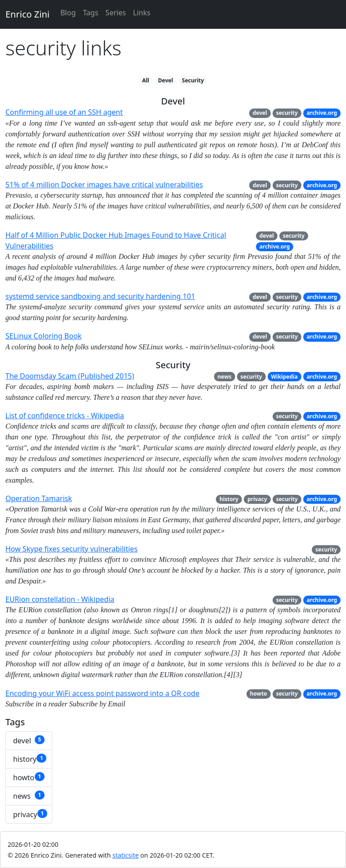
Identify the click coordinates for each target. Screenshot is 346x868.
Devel (166, 80)
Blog (68, 13)
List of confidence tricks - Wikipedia (65, 416)
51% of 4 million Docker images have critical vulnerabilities (104, 185)
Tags (91, 13)
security (287, 113)
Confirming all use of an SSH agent (64, 112)
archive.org (322, 113)
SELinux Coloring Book (43, 336)
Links (142, 13)
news (225, 377)
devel (260, 113)
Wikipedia (284, 377)
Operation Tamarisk (39, 498)
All (145, 80)
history (229, 499)
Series (116, 13)
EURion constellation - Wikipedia (60, 599)
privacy (257, 499)
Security (193, 80)
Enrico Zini (27, 14)
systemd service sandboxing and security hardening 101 (100, 296)
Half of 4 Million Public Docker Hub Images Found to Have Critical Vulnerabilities (116, 240)
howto (259, 694)
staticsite (126, 855)
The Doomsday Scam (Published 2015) (70, 376)
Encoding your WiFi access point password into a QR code (102, 693)
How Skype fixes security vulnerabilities (71, 549)
